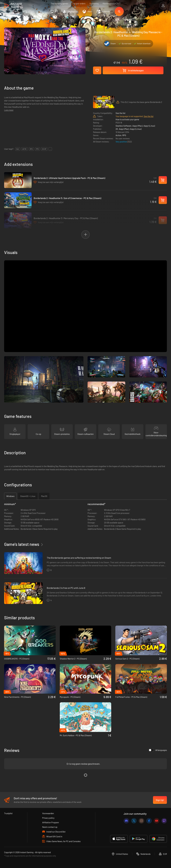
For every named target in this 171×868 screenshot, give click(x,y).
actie (24, 149)
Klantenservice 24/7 (111, 3)
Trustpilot (8, 813)
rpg (31, 149)
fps (37, 149)
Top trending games (59, 3)
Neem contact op (50, 827)
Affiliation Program (51, 822)
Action (118, 135)
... (50, 149)
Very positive (121, 142)
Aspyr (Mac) (137, 126)
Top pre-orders (79, 3)
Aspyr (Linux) (149, 126)
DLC (18, 149)
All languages (158, 750)
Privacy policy (48, 818)
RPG (124, 135)
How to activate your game (127, 119)
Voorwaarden (48, 813)
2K (117, 129)
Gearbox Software (124, 126)
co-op (44, 149)
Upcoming (94, 3)
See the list (120, 113)
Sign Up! (160, 800)
